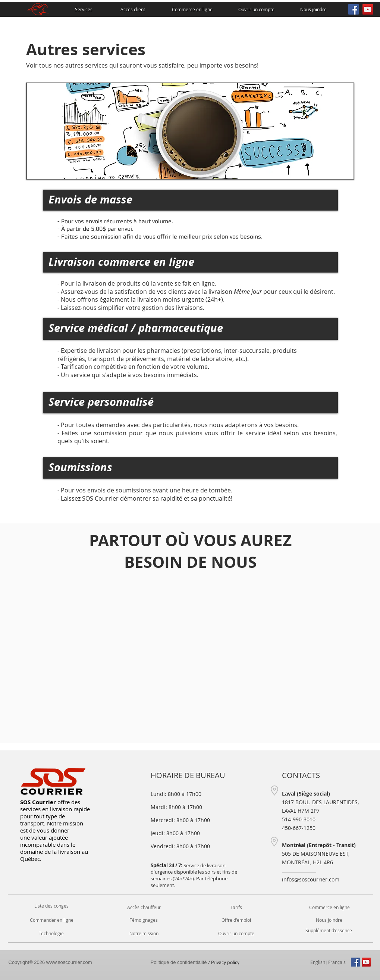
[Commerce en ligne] (192, 9)
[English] (318, 962)
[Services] (84, 9)
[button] (329, 931)
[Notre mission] (144, 933)
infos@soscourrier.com (311, 879)
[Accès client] (133, 9)
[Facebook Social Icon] (354, 9)
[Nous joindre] (314, 9)
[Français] (337, 962)
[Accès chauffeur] (144, 907)
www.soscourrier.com (69, 962)
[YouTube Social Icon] (368, 9)
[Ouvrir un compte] (256, 9)
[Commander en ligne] (52, 920)
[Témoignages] (144, 920)
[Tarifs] (236, 907)
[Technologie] (51, 933)
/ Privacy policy (195, 962)
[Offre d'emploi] (236, 920)
